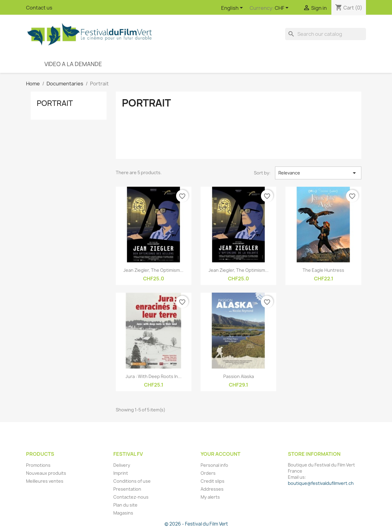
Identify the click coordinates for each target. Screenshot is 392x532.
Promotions (38, 465)
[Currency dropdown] (283, 8)
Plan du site (125, 505)
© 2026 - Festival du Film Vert (196, 524)
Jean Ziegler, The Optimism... (153, 270)
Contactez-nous (131, 497)
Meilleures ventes (45, 481)
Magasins (123, 513)
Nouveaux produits (46, 473)
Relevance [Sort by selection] (318, 173)
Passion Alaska (239, 376)
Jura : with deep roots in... (154, 376)
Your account (221, 454)
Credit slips (213, 481)
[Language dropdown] (233, 8)
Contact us (39, 8)
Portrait (55, 103)
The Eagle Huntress (323, 270)
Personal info (214, 465)
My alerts (210, 497)
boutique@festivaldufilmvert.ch (321, 483)
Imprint (121, 473)
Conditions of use (132, 481)
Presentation (127, 489)
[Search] (326, 34)
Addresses (212, 489)
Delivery (122, 465)
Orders (208, 473)
